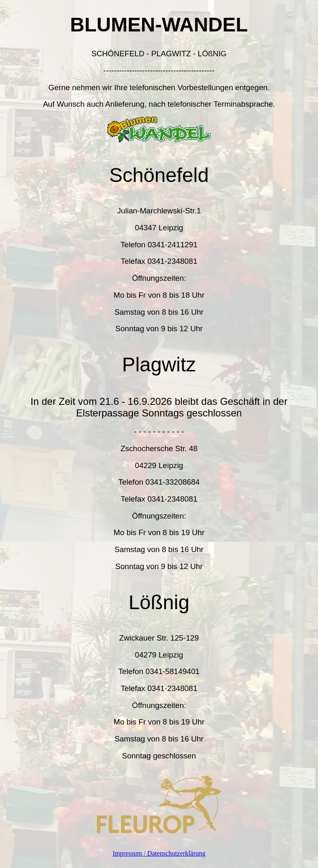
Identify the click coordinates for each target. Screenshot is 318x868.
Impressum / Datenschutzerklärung (159, 853)
